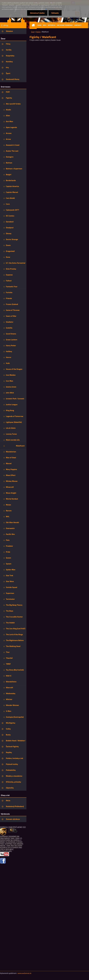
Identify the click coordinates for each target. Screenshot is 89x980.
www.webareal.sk (24, 973)
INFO (45, 25)
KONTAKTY (78, 25)
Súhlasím (55, 13)
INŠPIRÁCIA (52, 25)
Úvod (33, 32)
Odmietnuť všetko (37, 13)
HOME (39, 25)
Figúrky (38, 32)
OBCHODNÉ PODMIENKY (65, 25)
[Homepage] (34, 25)
